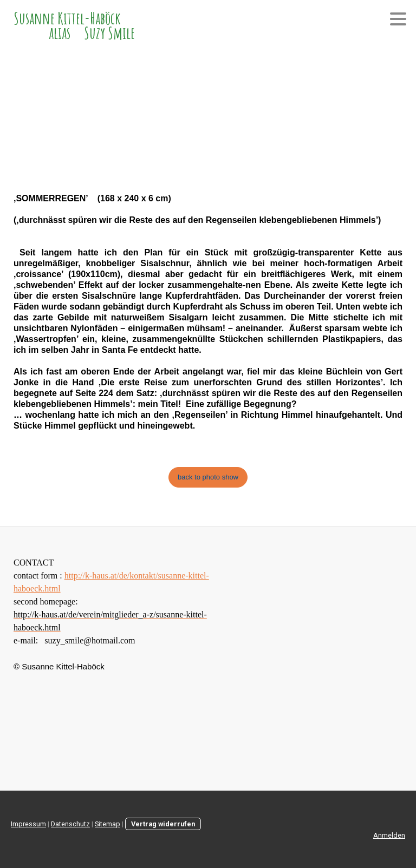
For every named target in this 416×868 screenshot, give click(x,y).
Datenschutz (70, 824)
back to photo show (208, 477)
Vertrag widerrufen (163, 824)
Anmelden (389, 835)
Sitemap (108, 824)
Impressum (28, 824)
